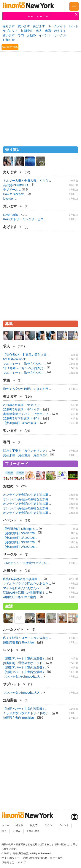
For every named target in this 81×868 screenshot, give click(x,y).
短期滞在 (27, 31)
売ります (9, 26)
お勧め (31, 35)
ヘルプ (22, 862)
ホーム (5, 825)
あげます (39, 26)
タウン (48, 825)
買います (24, 26)
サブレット (10, 31)
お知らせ (9, 40)
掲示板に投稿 (10, 47)
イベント (45, 35)
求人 (39, 31)
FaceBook (33, 831)
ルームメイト (57, 26)
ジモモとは (8, 862)
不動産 (17, 831)
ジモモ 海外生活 (19, 853)
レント (74, 26)
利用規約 (29, 858)
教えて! (34, 825)
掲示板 (19, 825)
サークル (60, 35)
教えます (60, 31)
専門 (21, 35)
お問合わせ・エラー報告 (49, 858)
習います (9, 35)
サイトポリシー (11, 858)
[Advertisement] (40, 97)
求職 (48, 31)
